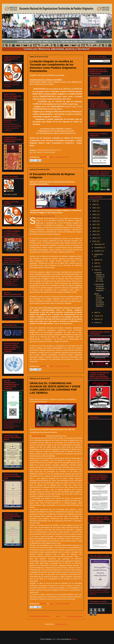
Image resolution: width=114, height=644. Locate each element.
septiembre (99, 254)
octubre (98, 251)
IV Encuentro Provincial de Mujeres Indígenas (99, 287)
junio (96, 266)
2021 (95, 211)
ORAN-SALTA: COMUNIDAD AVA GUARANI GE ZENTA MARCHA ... (99, 301)
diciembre (98, 244)
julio (96, 263)
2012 (95, 241)
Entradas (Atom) (61, 624)
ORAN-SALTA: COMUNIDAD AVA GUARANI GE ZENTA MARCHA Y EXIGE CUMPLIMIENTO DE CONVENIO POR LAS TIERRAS (55, 388)
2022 (95, 208)
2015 (95, 231)
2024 (95, 201)
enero (97, 322)
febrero (97, 319)
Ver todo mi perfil (10, 194)
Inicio (58, 616)
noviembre (99, 248)
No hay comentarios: (63, 157)
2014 (95, 235)
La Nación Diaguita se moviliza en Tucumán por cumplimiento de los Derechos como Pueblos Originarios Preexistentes (53, 66)
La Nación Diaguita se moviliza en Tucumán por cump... (99, 277)
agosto (97, 260)
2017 (95, 224)
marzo (97, 316)
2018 (95, 221)
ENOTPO (10, 191)
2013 (95, 238)
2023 (95, 204)
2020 (95, 215)
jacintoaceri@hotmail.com (39, 436)
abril (96, 312)
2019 (95, 218)
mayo (97, 270)
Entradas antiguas (74, 616)
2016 (95, 228)
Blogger (74, 639)
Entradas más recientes (40, 616)
